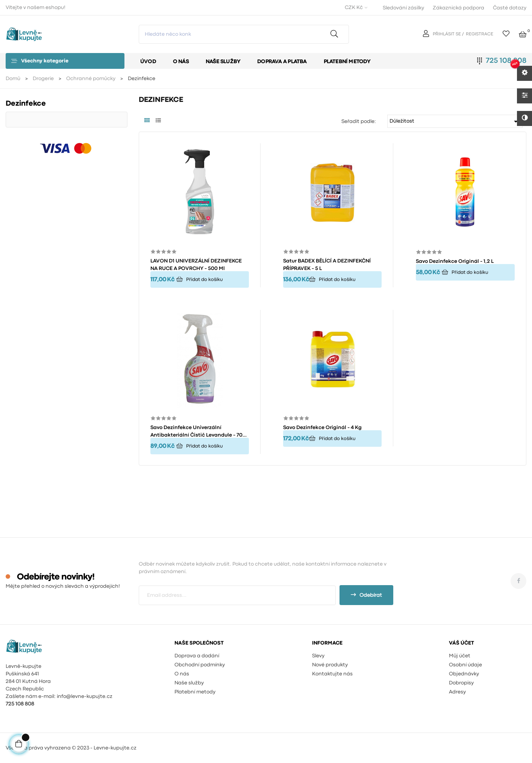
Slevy (318, 656)
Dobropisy (461, 683)
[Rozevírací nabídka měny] (355, 8)
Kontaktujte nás (332, 674)
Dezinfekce (26, 104)
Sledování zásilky (403, 8)
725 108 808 (506, 61)
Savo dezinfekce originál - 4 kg (322, 428)
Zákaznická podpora (458, 8)
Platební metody (195, 692)
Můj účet (460, 656)
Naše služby (189, 683)
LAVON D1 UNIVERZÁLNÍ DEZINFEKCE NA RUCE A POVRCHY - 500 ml (196, 265)
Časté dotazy (510, 8)
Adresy (457, 692)
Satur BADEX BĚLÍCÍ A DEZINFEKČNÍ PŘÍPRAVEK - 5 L (327, 265)
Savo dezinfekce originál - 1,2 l (455, 261)
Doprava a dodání (197, 656)
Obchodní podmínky (200, 665)
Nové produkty (330, 665)
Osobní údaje (465, 665)
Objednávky (464, 674)
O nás (182, 674)
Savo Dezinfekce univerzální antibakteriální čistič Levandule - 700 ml (198, 432)
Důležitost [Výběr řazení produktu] (455, 121)
